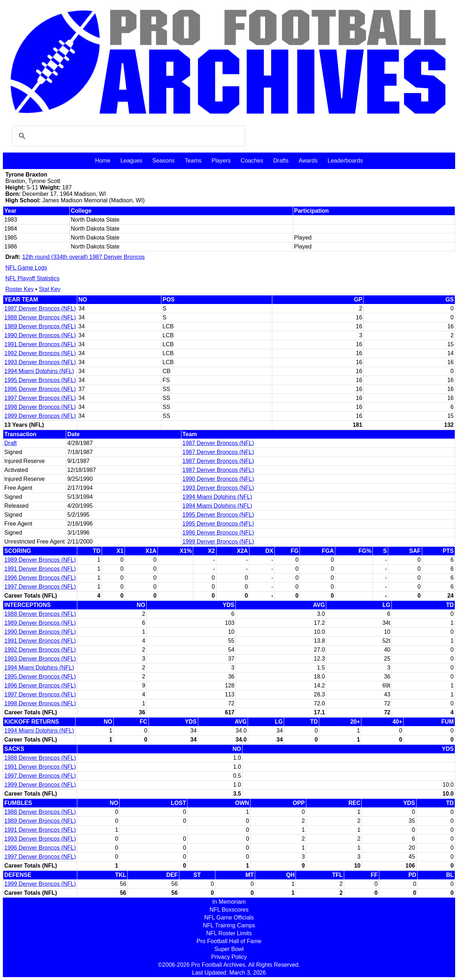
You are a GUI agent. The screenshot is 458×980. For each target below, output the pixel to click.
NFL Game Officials (229, 918)
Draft (11, 443)
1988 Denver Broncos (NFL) (40, 317)
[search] (127, 136)
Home (103, 161)
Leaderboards (345, 161)
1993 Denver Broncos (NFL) (40, 362)
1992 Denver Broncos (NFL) (40, 353)
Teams (193, 161)
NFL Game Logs (26, 268)
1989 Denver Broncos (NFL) (40, 326)
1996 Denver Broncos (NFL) (40, 389)
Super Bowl (229, 949)
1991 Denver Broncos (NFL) (40, 344)
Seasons (164, 161)
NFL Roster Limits (229, 933)
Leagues (131, 161)
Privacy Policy (229, 957)
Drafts (281, 161)
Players (221, 161)
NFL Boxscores (229, 910)
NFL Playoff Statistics (32, 278)
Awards (308, 161)
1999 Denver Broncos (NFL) (40, 416)
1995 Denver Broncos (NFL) (40, 380)
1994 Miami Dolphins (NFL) (39, 371)
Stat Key (50, 289)
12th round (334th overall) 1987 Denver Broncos (83, 257)
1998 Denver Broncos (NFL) (40, 407)
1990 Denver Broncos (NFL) (40, 335)
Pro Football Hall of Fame (229, 941)
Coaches (252, 161)
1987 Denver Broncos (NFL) (40, 308)
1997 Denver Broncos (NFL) (40, 398)
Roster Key (20, 289)
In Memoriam (229, 902)
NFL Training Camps (229, 925)
